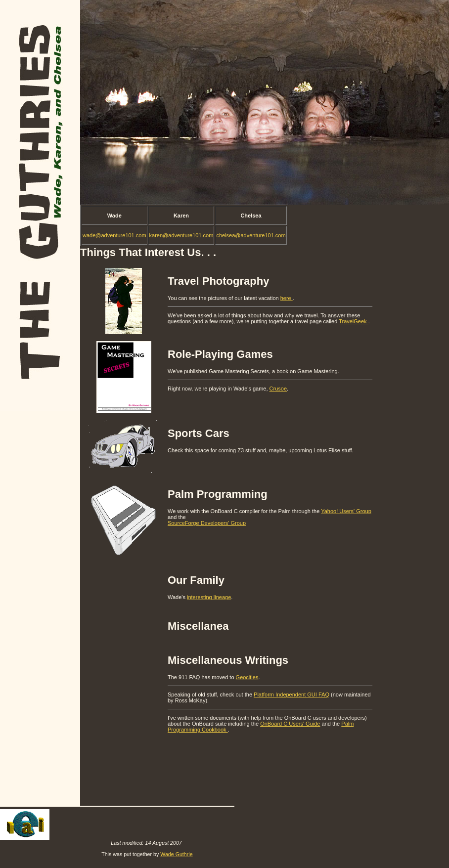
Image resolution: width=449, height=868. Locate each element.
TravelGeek (354, 321)
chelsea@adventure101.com (251, 235)
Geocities (247, 677)
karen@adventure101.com (181, 235)
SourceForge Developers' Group (207, 523)
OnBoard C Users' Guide (290, 724)
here (287, 298)
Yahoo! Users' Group (346, 511)
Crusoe (278, 389)
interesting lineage (209, 597)
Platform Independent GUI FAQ (292, 694)
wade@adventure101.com (114, 235)
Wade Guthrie (176, 854)
